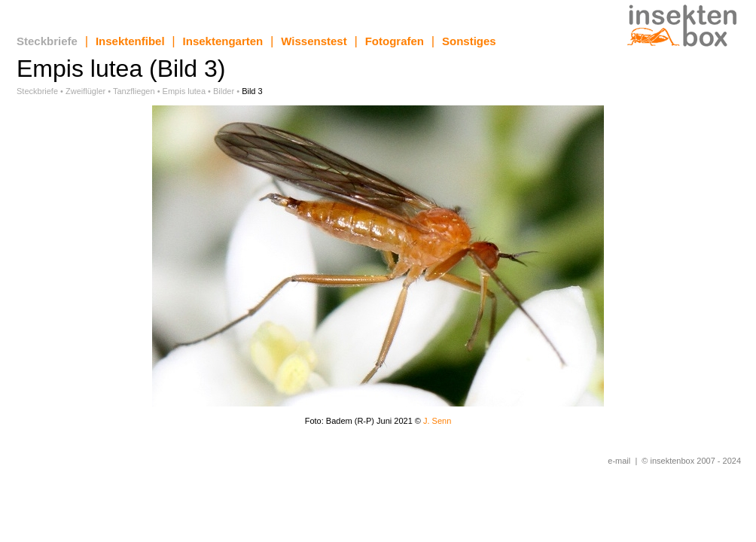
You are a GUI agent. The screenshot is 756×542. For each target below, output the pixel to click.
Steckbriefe (47, 41)
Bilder (224, 91)
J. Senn (437, 421)
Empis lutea (184, 91)
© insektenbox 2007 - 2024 (691, 461)
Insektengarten (223, 41)
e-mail (619, 461)
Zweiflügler (85, 91)
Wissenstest (314, 41)
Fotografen (395, 41)
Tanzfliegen (134, 91)
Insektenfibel (130, 41)
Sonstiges (469, 41)
